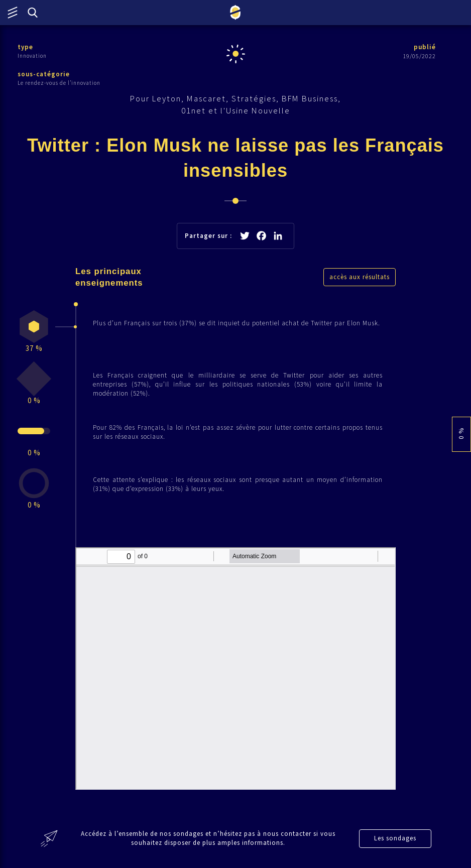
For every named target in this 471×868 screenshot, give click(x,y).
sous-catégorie (44, 74)
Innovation (32, 56)
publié (425, 47)
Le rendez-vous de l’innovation (59, 83)
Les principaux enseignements (109, 277)
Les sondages (395, 838)
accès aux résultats (360, 277)
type (25, 47)
